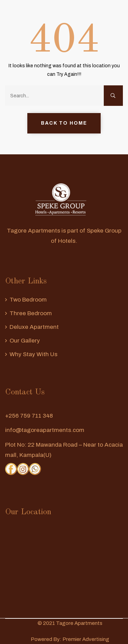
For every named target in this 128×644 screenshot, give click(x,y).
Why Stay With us (33, 354)
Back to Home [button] (64, 123)
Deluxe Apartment (34, 327)
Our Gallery (25, 341)
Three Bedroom (31, 313)
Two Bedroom (28, 300)
